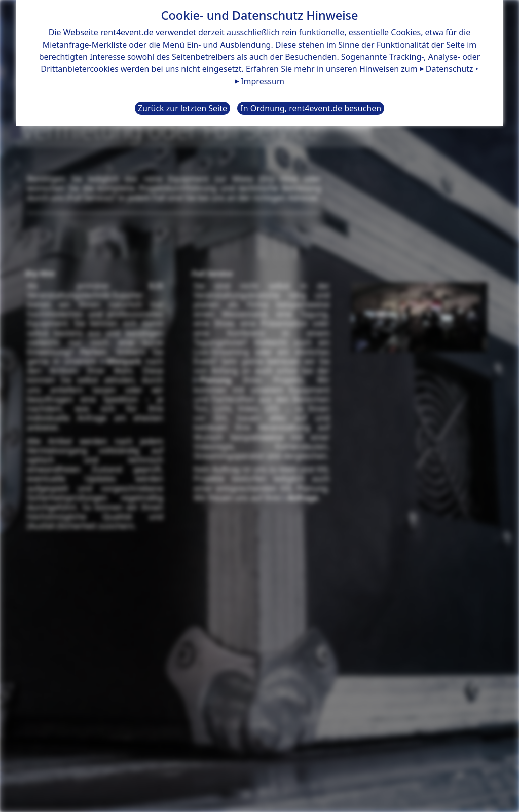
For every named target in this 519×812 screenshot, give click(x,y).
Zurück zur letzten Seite (182, 108)
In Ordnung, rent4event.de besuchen (311, 108)
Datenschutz (450, 69)
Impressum (263, 81)
